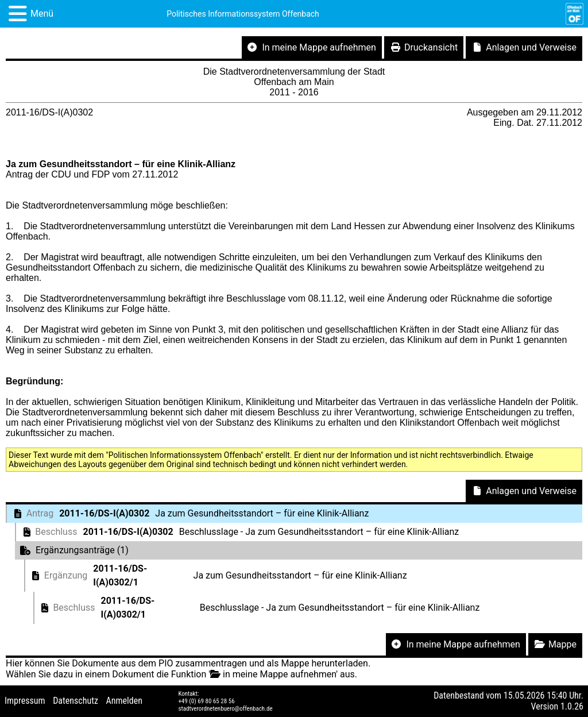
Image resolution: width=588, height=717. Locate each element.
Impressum (25, 701)
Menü (42, 14)
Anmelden (124, 701)
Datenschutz (76, 701)
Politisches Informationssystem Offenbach (243, 14)
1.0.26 (572, 706)
